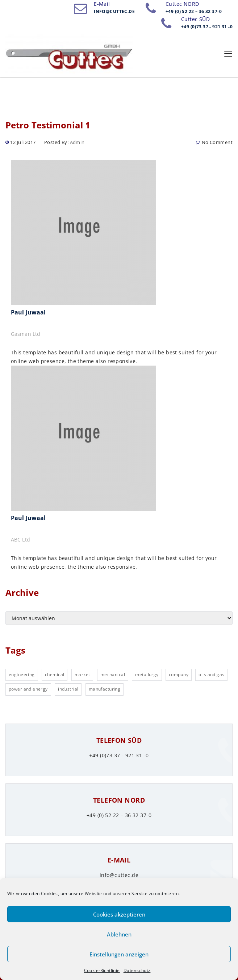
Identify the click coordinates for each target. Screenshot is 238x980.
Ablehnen (119, 934)
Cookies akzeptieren (119, 914)
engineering (22, 674)
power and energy (28, 689)
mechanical (113, 674)
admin (77, 142)
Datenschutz (137, 970)
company (179, 674)
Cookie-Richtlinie (102, 970)
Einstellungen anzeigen (119, 954)
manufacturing (105, 689)
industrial (68, 689)
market (82, 674)
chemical (55, 674)
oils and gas (211, 674)
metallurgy (147, 674)
